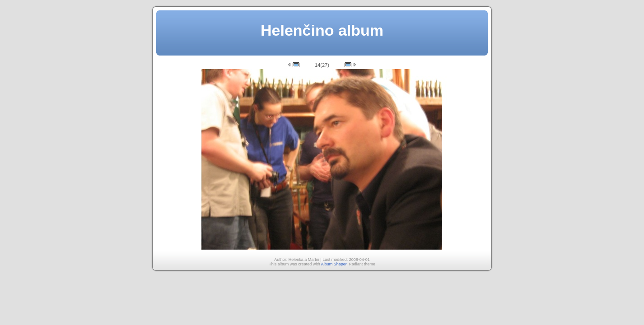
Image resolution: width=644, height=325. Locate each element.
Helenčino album (322, 30)
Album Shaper (334, 264)
